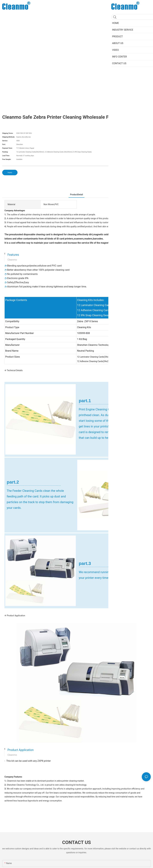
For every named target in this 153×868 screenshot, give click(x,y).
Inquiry (10, 173)
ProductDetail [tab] (76, 195)
